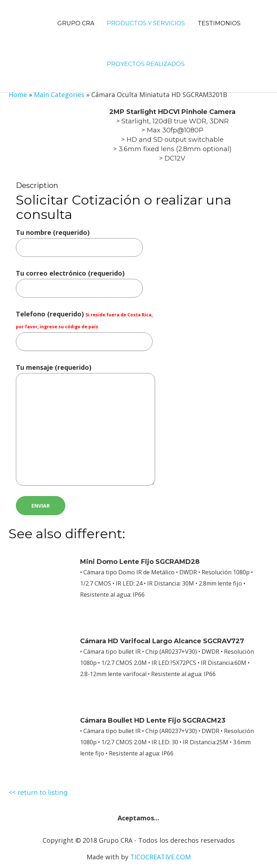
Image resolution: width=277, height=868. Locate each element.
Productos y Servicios (146, 23)
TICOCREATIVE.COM (161, 857)
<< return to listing (38, 793)
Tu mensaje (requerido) (85, 425)
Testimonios (219, 23)
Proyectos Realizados (146, 64)
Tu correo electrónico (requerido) (79, 280)
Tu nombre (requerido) (79, 240)
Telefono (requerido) (84, 328)
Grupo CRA (76, 23)
